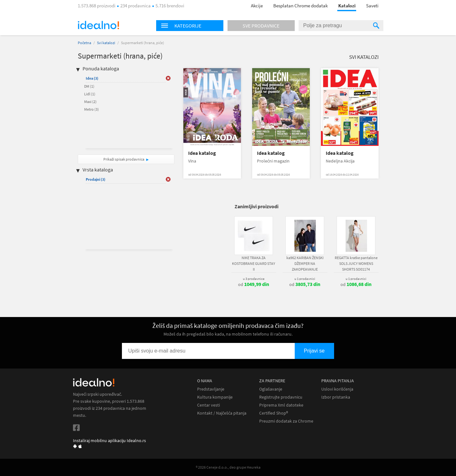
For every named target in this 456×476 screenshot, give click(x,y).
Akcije (257, 6)
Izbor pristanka (336, 397)
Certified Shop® (274, 413)
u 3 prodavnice (254, 279)
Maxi (90, 102)
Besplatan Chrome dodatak (300, 6)
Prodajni (96, 179)
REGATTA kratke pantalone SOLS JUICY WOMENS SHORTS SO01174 (356, 263)
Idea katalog (202, 153)
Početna (84, 43)
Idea (92, 78)
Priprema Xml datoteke (281, 405)
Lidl (90, 94)
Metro (92, 109)
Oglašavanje (271, 389)
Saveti (372, 6)
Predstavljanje (211, 389)
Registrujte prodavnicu (281, 397)
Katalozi (347, 6)
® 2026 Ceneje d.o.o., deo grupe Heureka (228, 467)
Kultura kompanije (215, 397)
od (254, 284)
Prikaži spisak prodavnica (124, 159)
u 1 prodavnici (305, 279)
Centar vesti (208, 405)
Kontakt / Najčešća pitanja (222, 413)
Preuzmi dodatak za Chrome (286, 421)
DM (89, 86)
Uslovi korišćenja (337, 389)
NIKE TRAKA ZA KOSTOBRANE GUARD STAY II (254, 263)
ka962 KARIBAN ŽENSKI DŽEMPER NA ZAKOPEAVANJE (305, 263)
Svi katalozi (106, 43)
